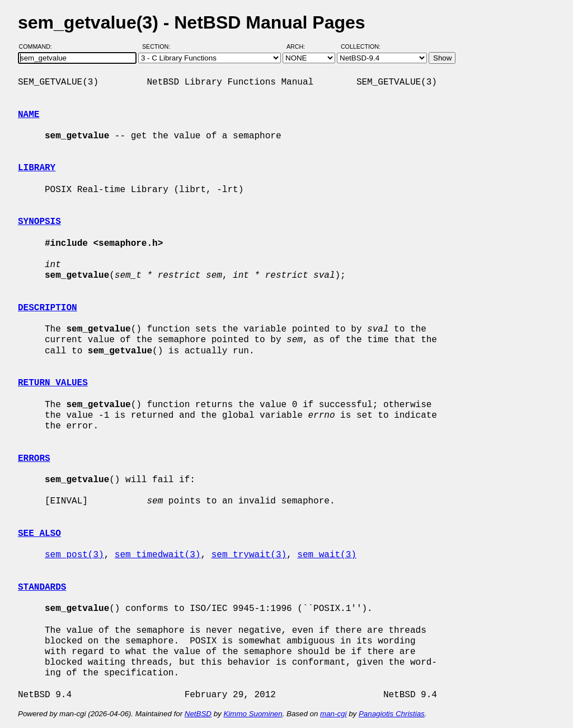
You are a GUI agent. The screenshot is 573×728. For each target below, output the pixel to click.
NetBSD (198, 714)
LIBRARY (37, 168)
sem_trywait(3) (249, 555)
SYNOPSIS (39, 222)
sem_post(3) (74, 555)
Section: (159, 46)
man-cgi (333, 714)
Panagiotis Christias (392, 714)
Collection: (361, 46)
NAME (29, 115)
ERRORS (34, 459)
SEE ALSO (39, 534)
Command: (39, 46)
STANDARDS (42, 587)
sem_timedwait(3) (158, 555)
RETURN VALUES (53, 383)
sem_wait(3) (327, 555)
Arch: (301, 46)
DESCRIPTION (48, 308)
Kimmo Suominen (253, 714)
